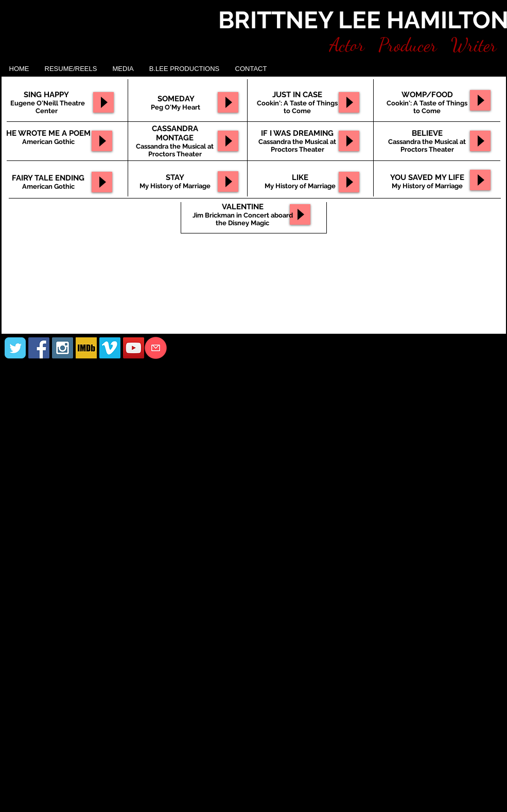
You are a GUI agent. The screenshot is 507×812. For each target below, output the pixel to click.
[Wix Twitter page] (15, 348)
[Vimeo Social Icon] (110, 348)
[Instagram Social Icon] (63, 348)
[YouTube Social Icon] (134, 348)
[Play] (102, 141)
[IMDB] (86, 348)
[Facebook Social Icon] (39, 348)
